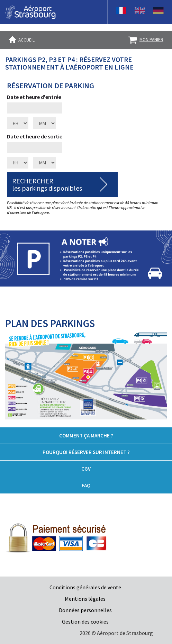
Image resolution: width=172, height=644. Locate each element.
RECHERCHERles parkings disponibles (47, 184)
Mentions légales (85, 599)
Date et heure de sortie (35, 136)
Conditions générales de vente (85, 587)
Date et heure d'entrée (34, 97)
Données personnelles (85, 610)
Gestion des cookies (85, 622)
